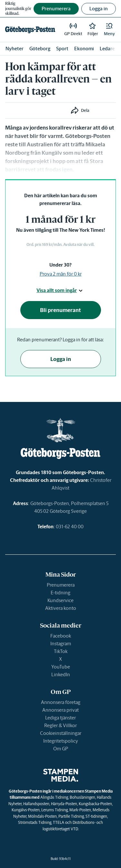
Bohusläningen (82, 797)
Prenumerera (61, 585)
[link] (30, 30)
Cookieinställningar (61, 733)
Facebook (61, 636)
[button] (109, 30)
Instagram (61, 644)
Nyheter (15, 49)
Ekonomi (84, 49)
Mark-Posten (80, 810)
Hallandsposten (36, 804)
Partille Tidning (71, 816)
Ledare (107, 49)
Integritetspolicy (61, 741)
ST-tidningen (96, 816)
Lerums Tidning (55, 810)
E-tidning (60, 593)
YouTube (61, 667)
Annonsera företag (61, 702)
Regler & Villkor (60, 725)
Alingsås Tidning (54, 797)
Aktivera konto (61, 608)
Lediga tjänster (60, 718)
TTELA (59, 822)
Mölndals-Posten (42, 816)
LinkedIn (61, 674)
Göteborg (40, 49)
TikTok (61, 651)
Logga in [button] (99, 9)
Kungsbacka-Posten (95, 804)
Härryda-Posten (64, 804)
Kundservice (60, 600)
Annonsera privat (60, 710)
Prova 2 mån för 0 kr (61, 274)
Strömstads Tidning (35, 822)
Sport (62, 49)
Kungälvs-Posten (26, 810)
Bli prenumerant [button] (60, 310)
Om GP (61, 749)
